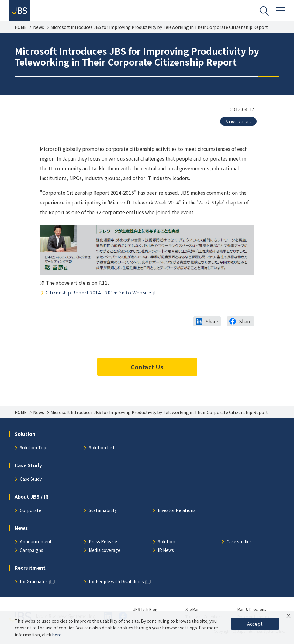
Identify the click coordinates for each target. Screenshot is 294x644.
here (57, 635)
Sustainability (103, 511)
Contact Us (147, 367)
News (39, 27)
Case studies (239, 542)
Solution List (102, 448)
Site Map (193, 609)
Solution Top (33, 448)
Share (212, 321)
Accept (255, 624)
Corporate (30, 511)
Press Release (103, 542)
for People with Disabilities (116, 582)
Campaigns (31, 550)
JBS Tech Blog (145, 609)
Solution (166, 542)
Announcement (238, 121)
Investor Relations (177, 511)
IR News (166, 550)
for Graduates (34, 582)
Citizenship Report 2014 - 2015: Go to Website (98, 292)
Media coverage (105, 550)
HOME (21, 27)
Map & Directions (252, 609)
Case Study (31, 479)
